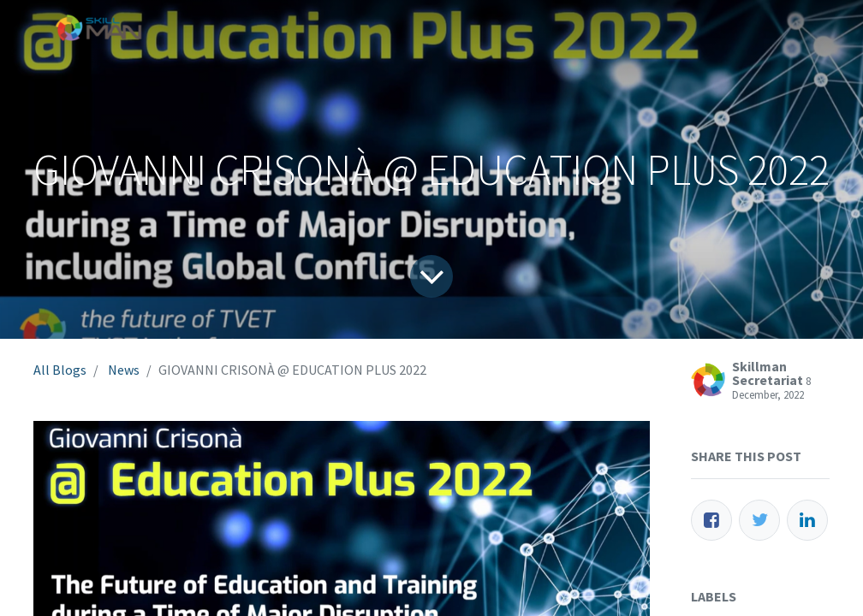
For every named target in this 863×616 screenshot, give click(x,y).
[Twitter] (759, 520)
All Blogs (60, 370)
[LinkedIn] (807, 520)
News (124, 370)
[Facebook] (711, 520)
